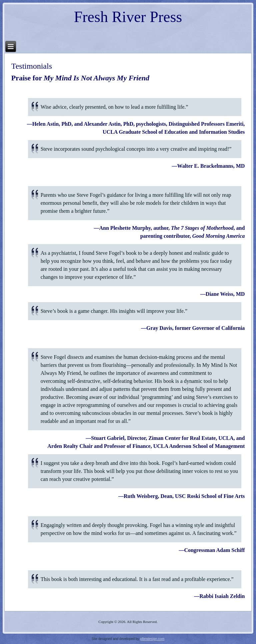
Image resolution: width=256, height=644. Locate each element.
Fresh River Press (128, 17)
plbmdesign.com (152, 639)
